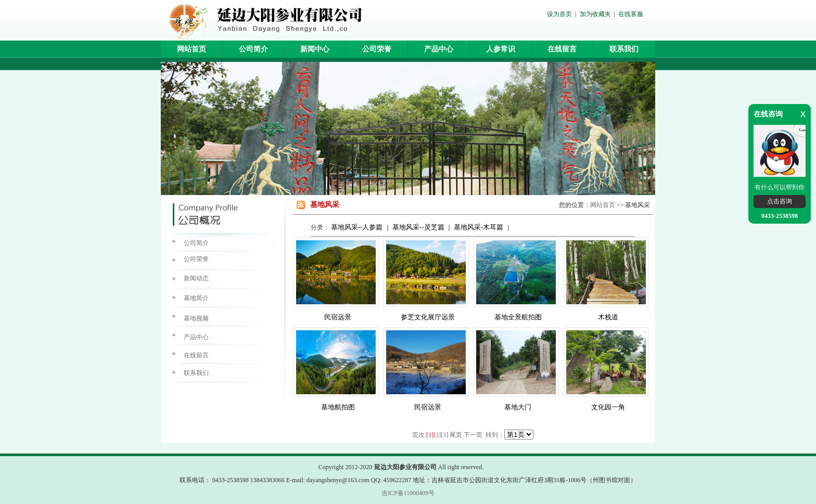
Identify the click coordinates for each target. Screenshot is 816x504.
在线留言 (562, 49)
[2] (437, 435)
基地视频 (196, 318)
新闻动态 (196, 278)
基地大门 (518, 407)
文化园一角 (608, 407)
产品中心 (439, 49)
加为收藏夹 (595, 14)
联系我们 (624, 49)
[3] (444, 435)
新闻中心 (315, 49)
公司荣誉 (377, 49)
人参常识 (501, 49)
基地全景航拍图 (518, 317)
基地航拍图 (338, 407)
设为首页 (559, 14)
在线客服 (631, 14)
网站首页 (192, 49)
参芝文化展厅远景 (428, 317)
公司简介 (253, 49)
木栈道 (608, 317)
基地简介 (196, 298)
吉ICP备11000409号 (408, 493)
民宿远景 (338, 317)
